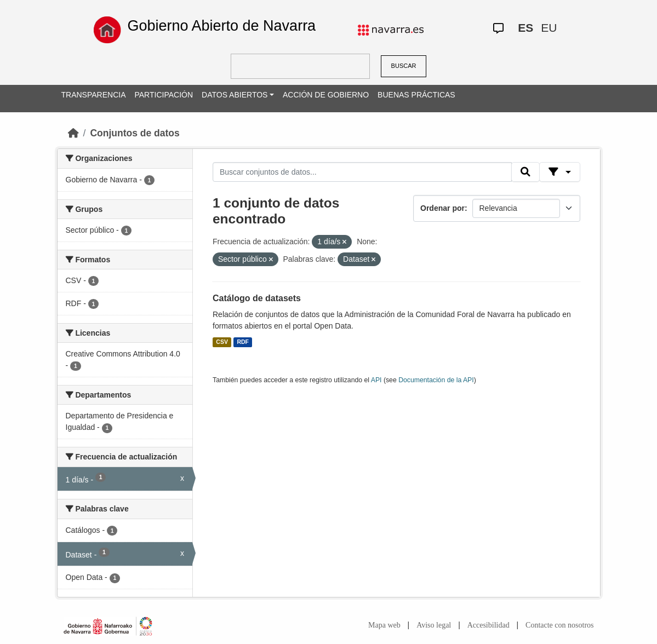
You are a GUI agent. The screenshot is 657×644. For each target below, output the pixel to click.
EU (549, 28)
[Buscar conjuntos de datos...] (362, 172)
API (376, 380)
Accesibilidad (489, 625)
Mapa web (384, 625)
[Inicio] (73, 133)
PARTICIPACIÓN (164, 95)
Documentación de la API (436, 380)
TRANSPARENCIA (94, 95)
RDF (243, 342)
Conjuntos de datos (135, 133)
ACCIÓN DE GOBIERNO (326, 95)
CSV (222, 342)
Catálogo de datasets (257, 298)
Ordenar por (442, 208)
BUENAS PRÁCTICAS (416, 95)
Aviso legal (434, 625)
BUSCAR (404, 66)
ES (525, 28)
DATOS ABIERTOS (235, 95)
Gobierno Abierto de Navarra (221, 26)
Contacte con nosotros (559, 625)
